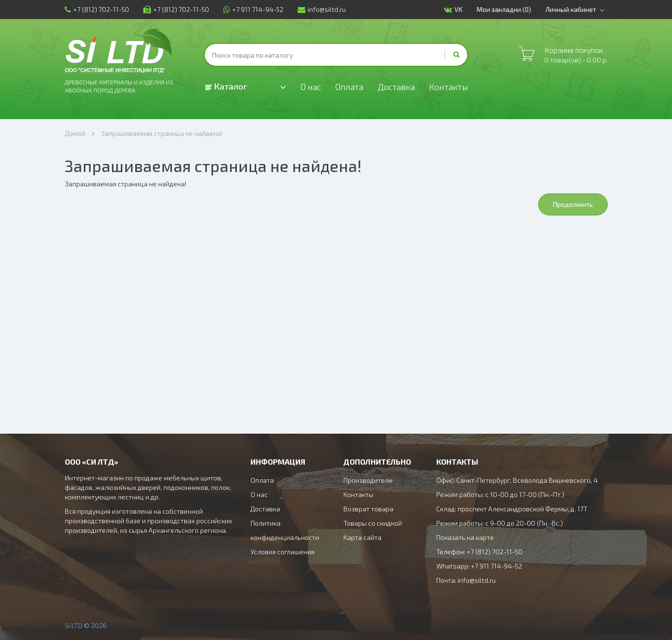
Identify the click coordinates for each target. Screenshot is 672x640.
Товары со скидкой (373, 523)
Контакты (449, 87)
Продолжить (573, 204)
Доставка (396, 87)
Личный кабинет (577, 10)
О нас (311, 87)
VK (453, 10)
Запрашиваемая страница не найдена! (162, 133)
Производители (368, 480)
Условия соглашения (282, 552)
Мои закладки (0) (504, 9)
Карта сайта (362, 537)
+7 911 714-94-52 (253, 9)
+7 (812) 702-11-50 (97, 9)
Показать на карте (465, 537)
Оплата (349, 87)
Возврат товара (368, 509)
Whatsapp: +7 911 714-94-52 (479, 566)
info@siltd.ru (322, 9)
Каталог (226, 86)
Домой (75, 133)
